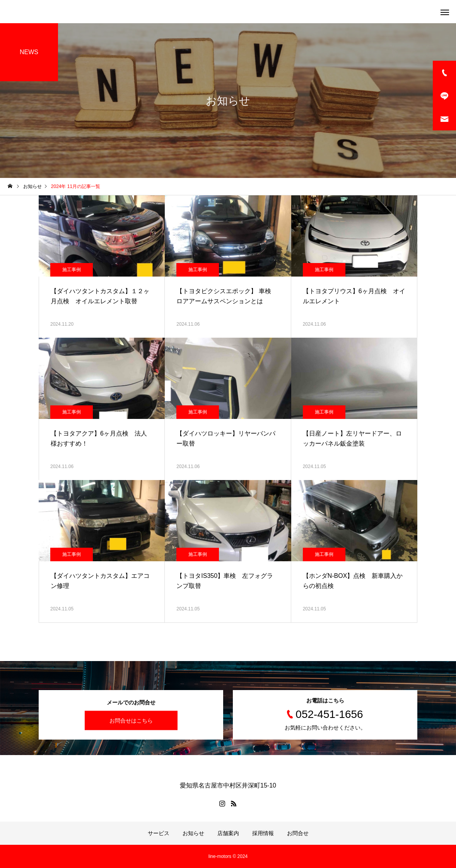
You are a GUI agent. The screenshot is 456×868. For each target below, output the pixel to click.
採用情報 (263, 833)
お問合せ (298, 833)
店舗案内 (228, 833)
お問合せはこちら (131, 721)
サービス (159, 833)
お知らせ (193, 833)
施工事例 (72, 270)
